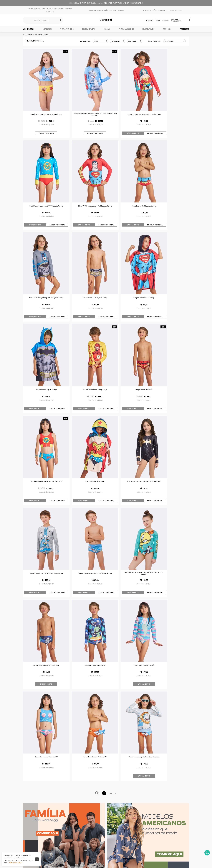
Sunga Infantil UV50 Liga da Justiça (85, 188)
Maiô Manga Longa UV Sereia (43, 519)
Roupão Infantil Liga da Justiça (43, 271)
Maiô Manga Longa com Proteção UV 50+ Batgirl (127, 353)
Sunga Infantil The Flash (169, 271)
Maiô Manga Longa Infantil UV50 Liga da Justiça (169, 105)
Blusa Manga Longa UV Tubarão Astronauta (169, 519)
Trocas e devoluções (72, 815)
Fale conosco (72, 818)
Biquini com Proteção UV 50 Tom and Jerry (43, 105)
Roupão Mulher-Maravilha (85, 353)
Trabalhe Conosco (105, 815)
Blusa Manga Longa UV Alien (169, 436)
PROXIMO (113, 556)
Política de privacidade (105, 811)
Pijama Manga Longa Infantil (127, 708)
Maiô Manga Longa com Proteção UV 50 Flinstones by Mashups (85, 436)
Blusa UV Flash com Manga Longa (127, 271)
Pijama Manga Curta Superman (85, 708)
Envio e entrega (72, 811)
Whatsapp (150, 20)
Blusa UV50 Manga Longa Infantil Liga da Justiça (127, 105)
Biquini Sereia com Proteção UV (85, 519)
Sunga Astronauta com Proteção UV (127, 436)
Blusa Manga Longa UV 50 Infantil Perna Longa (169, 353)
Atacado (165, 20)
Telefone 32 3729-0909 (139, 807)
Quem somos (105, 807)
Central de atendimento (72, 807)
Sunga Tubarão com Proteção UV (127, 519)
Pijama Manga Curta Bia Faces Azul (42, 708)
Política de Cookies (15, 863)
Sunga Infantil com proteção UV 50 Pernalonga (43, 436)
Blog (158, 20)
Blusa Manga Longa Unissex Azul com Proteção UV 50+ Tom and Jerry (85, 105)
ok (37, 859)
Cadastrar (162, 784)
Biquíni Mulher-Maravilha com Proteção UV (43, 353)
